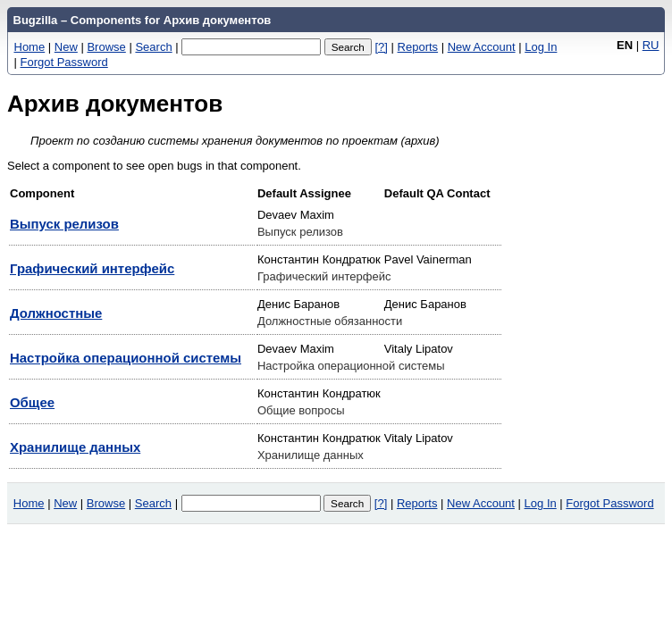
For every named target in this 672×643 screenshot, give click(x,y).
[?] (381, 47)
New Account (482, 47)
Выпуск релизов (64, 224)
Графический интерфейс (92, 268)
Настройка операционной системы (126, 358)
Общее (32, 402)
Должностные (56, 313)
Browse (106, 47)
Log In (541, 47)
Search (153, 47)
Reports (418, 47)
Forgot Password (64, 62)
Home (30, 47)
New (66, 47)
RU (651, 45)
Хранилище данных (75, 447)
